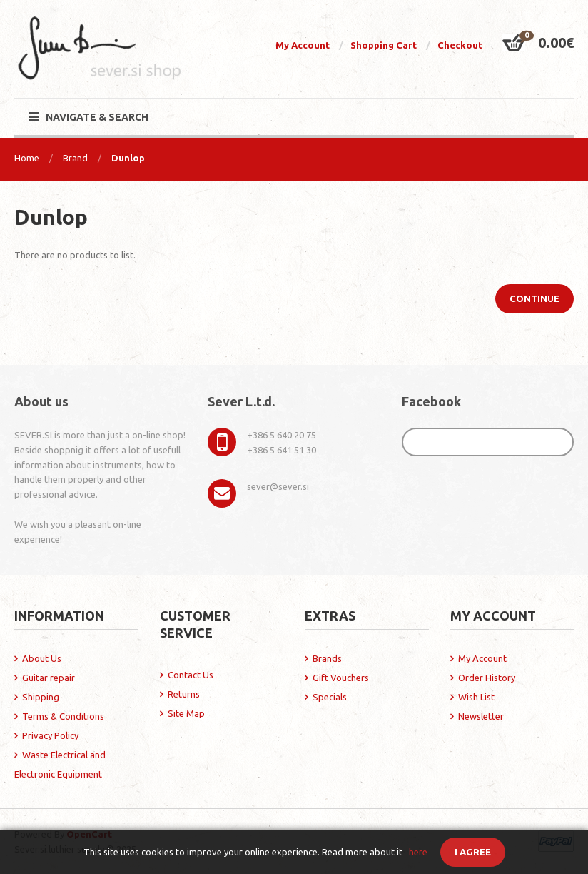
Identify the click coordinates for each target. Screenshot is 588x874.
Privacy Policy (50, 735)
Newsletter (481, 716)
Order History (487, 678)
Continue (534, 298)
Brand (75, 158)
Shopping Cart (384, 45)
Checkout (460, 45)
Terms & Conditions (63, 716)
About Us (42, 658)
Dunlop (128, 158)
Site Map (186, 713)
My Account (303, 45)
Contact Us (191, 675)
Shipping (41, 697)
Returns (184, 694)
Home (27, 158)
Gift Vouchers (341, 678)
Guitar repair (49, 678)
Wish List (476, 697)
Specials (330, 697)
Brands (327, 658)
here (418, 852)
